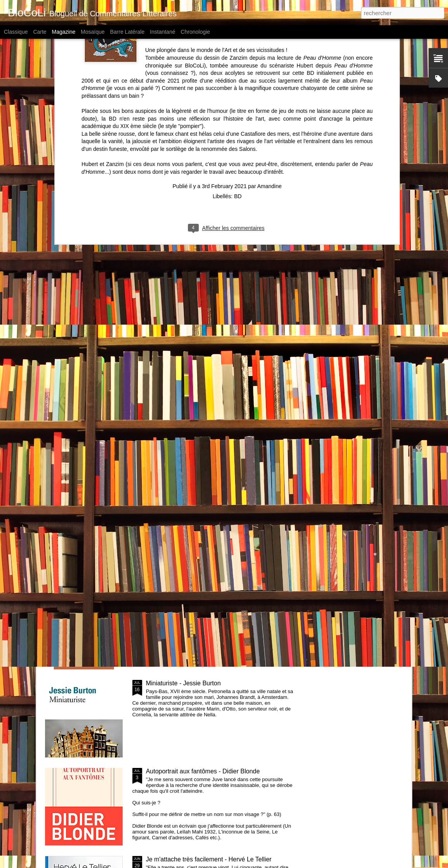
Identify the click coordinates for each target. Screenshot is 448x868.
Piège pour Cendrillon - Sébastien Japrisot (204, 507)
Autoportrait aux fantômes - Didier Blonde (203, 771)
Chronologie (195, 32)
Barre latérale (127, 32)
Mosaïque (93, 32)
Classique (16, 32)
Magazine (64, 32)
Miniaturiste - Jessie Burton (183, 683)
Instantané (162, 32)
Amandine (269, 79)
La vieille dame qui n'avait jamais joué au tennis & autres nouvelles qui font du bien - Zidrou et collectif (217, 599)
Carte (40, 32)
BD (238, 89)
